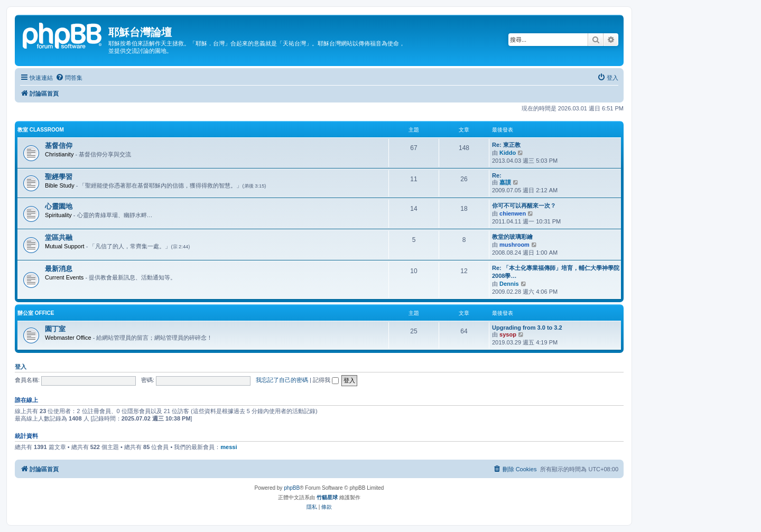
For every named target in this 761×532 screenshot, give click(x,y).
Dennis (509, 284)
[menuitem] (69, 78)
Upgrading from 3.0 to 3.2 (527, 328)
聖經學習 (59, 177)
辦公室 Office (36, 313)
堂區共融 (59, 237)
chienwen (513, 213)
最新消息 (59, 269)
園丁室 (55, 329)
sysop (508, 334)
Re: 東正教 (506, 145)
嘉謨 (505, 182)
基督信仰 (59, 146)
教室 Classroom (41, 130)
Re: (497, 175)
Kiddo (508, 153)
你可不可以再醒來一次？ (524, 206)
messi (229, 447)
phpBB (292, 488)
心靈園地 (59, 206)
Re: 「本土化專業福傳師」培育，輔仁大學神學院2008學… (556, 272)
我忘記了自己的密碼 (282, 380)
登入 (21, 367)
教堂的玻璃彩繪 (512, 237)
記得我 (326, 380)
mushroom (514, 245)
